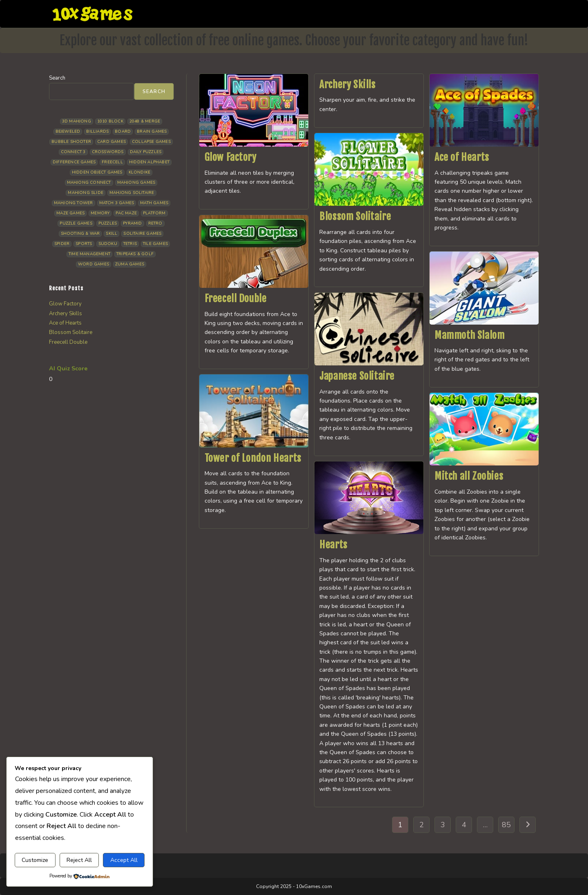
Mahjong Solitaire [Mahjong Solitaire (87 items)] (132, 193)
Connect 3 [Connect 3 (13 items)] (73, 152)
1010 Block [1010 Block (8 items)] (110, 121)
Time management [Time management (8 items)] (89, 254)
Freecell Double (236, 298)
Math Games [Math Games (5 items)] (154, 203)
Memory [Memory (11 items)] (100, 213)
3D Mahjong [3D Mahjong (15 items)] (77, 121)
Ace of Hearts (462, 157)
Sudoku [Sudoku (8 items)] (108, 244)
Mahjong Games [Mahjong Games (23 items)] (136, 183)
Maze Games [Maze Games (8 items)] (70, 213)
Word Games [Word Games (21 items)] (94, 264)
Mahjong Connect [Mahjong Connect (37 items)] (89, 183)
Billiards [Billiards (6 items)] (97, 131)
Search (57, 78)
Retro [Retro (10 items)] (155, 223)
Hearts (333, 545)
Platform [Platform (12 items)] (154, 213)
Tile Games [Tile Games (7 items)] (155, 244)
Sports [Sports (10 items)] (84, 244)
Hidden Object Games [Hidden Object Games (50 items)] (97, 172)
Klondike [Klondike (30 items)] (140, 172)
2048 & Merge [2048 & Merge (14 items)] (145, 121)
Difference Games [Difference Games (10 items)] (74, 162)
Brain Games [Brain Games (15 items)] (152, 131)
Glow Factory (231, 157)
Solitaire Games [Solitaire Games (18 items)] (142, 234)
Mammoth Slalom (469, 335)
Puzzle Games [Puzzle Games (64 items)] (76, 223)
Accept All (124, 860)
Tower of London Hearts (253, 458)
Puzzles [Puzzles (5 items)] (108, 223)
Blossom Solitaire (355, 216)
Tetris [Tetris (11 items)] (130, 244)
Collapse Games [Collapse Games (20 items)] (151, 142)
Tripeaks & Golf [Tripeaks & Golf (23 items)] (135, 254)
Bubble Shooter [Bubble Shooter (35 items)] (71, 142)
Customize (35, 860)
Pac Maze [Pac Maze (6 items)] (126, 213)
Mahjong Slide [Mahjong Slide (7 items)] (86, 193)
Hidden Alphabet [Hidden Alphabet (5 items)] (149, 162)
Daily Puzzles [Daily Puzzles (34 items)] (146, 152)
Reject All (79, 860)
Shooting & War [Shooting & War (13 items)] (80, 234)
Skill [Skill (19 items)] (111, 234)
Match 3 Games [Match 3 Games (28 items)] (117, 203)
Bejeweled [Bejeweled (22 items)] (68, 131)
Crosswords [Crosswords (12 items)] (108, 152)
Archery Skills (347, 85)
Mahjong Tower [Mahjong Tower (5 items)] (73, 203)
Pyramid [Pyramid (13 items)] (132, 223)
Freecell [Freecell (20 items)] (112, 162)
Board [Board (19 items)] (123, 131)
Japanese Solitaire (357, 376)
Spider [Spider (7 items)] (62, 244)
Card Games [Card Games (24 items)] (111, 142)
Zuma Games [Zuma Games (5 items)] (130, 264)
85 (506, 825)
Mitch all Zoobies (469, 476)
